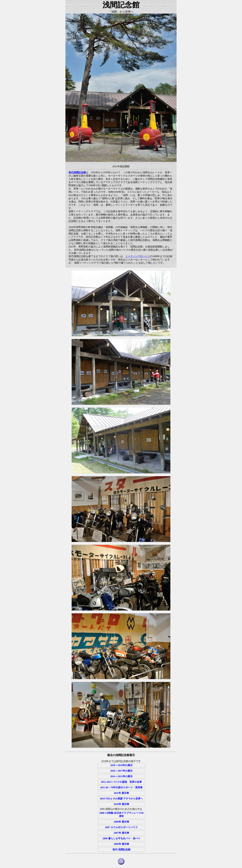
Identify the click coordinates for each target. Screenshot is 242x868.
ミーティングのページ (138, 256)
